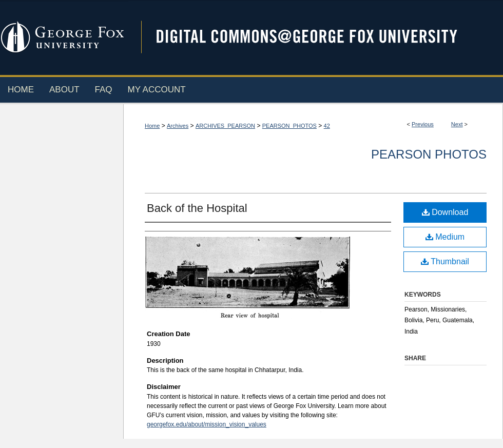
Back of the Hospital (197, 208)
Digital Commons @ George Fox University (316, 37)
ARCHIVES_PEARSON (225, 126)
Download (445, 212)
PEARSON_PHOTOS (289, 126)
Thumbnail (445, 261)
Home (152, 126)
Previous (423, 124)
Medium (445, 237)
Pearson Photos (429, 154)
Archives (178, 126)
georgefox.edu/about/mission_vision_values (207, 424)
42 (327, 126)
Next (457, 124)
